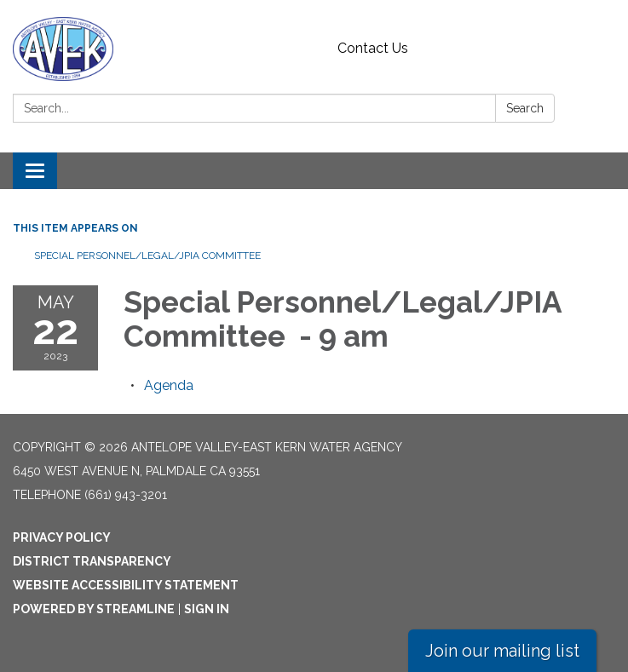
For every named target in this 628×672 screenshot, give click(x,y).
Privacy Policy (62, 537)
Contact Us (373, 48)
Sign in (207, 609)
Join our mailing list (502, 651)
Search (525, 108)
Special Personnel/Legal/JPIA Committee (149, 256)
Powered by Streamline (94, 609)
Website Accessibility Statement (126, 585)
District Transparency (92, 561)
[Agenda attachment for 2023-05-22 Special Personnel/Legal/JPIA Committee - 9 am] (169, 385)
